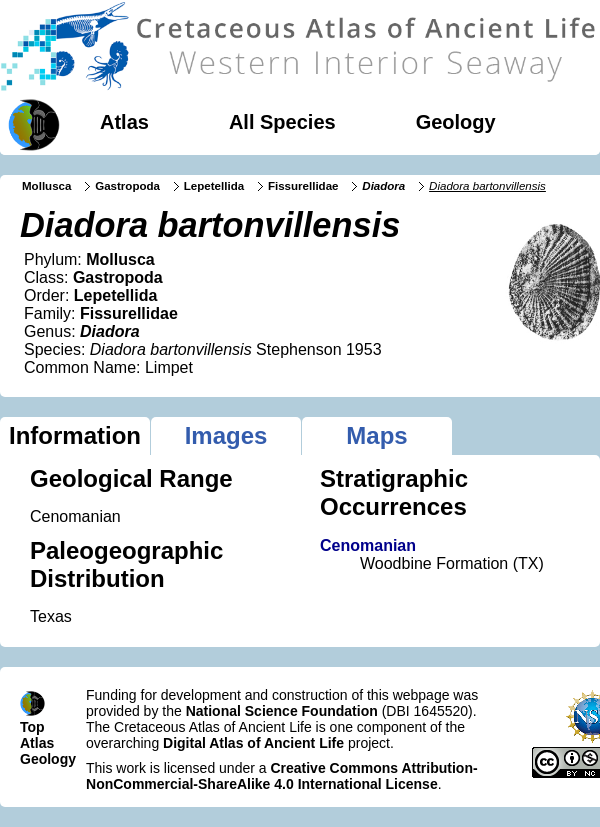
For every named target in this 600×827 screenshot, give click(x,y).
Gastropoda (127, 186)
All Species (282, 122)
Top (32, 727)
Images (226, 435)
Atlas (124, 122)
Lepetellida (214, 186)
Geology (456, 122)
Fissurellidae (303, 186)
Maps (376, 435)
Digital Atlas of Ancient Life (253, 743)
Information (75, 435)
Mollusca (46, 186)
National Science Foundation (282, 711)
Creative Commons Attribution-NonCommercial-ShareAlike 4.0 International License (282, 776)
